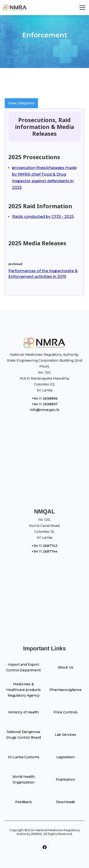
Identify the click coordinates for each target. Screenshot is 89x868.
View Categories (21, 103)
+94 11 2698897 (45, 404)
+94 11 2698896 (45, 398)
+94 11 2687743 (44, 546)
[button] (82, 8)
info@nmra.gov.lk (44, 410)
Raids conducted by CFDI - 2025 (43, 217)
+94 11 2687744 (44, 551)
